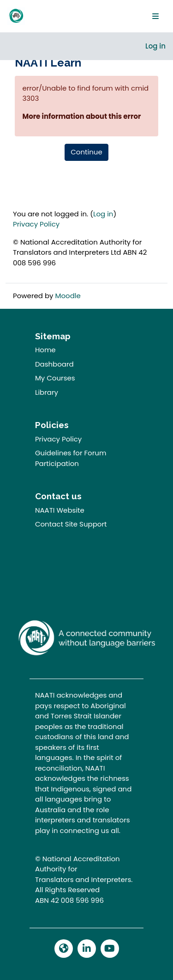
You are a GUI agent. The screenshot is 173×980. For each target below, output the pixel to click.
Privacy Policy (36, 224)
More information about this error (81, 116)
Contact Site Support (71, 524)
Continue (86, 152)
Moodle (68, 296)
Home (45, 350)
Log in (155, 46)
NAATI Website (60, 510)
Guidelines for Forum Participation (71, 458)
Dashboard (54, 364)
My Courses (55, 378)
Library (47, 392)
